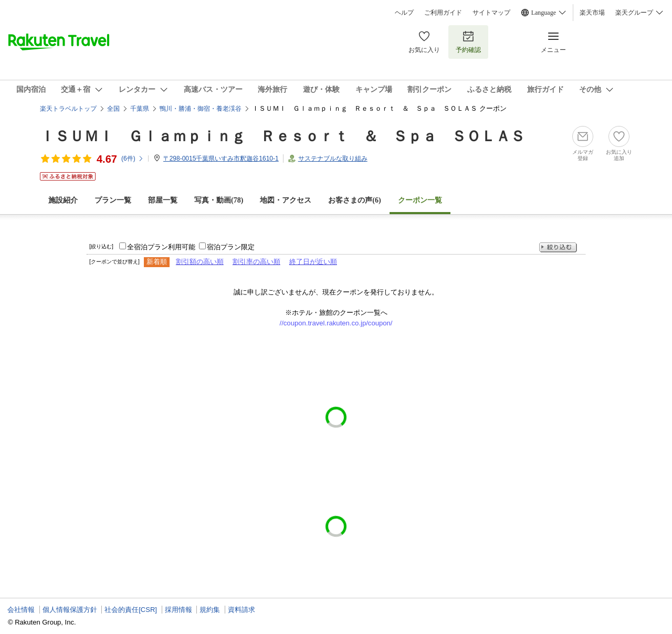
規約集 (210, 610)
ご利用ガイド (443, 13)
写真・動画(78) (219, 200)
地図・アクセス (286, 200)
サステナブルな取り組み (333, 158)
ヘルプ (404, 13)
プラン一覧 (113, 200)
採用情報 (178, 610)
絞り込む (558, 247)
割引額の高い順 (200, 262)
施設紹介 (63, 200)
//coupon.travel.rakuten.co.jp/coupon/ (336, 323)
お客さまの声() (354, 200)
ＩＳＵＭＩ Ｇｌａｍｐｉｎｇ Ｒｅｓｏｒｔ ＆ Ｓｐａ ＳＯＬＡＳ (282, 136)
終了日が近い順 (313, 262)
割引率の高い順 (256, 262)
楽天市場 (592, 13)
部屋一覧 (163, 200)
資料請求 (241, 610)
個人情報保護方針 (70, 610)
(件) (133, 158)
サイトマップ (491, 13)
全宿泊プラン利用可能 (161, 247)
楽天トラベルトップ (68, 109)
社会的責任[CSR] (131, 610)
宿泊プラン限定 (231, 247)
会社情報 (21, 610)
